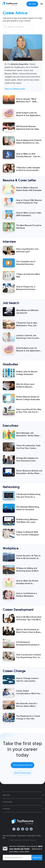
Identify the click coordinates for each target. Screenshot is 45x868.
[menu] (42, 4)
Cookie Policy (31, 836)
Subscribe (37, 858)
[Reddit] (31, 829)
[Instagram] (27, 829)
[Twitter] (18, 829)
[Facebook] (14, 829)
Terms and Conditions (10, 836)
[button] (23, 795)
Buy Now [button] (32, 4)
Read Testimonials (23, 773)
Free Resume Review (22, 765)
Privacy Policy (22, 836)
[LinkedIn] (23, 829)
